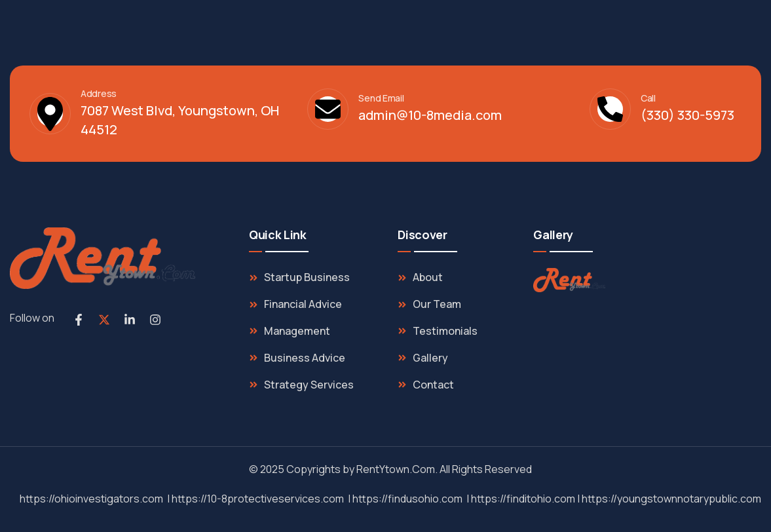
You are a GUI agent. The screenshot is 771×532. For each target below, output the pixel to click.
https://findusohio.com (407, 499)
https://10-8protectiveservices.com (258, 499)
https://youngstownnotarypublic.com (671, 499)
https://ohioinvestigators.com (91, 499)
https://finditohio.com (523, 499)
